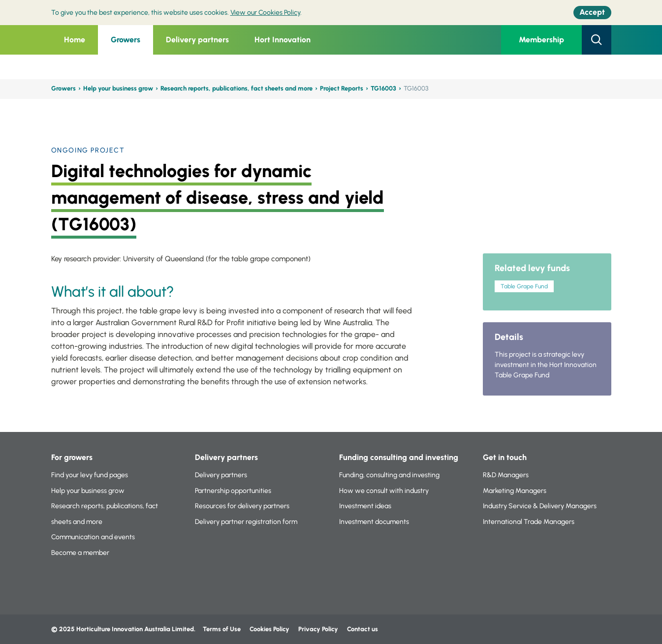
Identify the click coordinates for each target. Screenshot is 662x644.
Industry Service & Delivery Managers (540, 506)
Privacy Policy (319, 629)
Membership (541, 40)
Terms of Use (222, 629)
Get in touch (505, 457)
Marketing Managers (515, 491)
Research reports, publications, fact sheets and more (236, 88)
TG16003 (383, 88)
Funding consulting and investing (399, 457)
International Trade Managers (529, 522)
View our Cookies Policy (265, 13)
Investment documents (374, 522)
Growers (126, 40)
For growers (72, 457)
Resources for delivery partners (242, 506)
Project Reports (342, 88)
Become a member (80, 553)
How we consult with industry (384, 491)
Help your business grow (118, 88)
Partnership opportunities (233, 491)
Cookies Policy (269, 629)
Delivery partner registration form (246, 522)
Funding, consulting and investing (389, 475)
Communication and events (93, 537)
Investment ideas (365, 506)
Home (75, 40)
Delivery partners (197, 40)
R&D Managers (506, 475)
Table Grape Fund (524, 286)
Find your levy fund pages (90, 475)
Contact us (363, 629)
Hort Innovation (283, 40)
